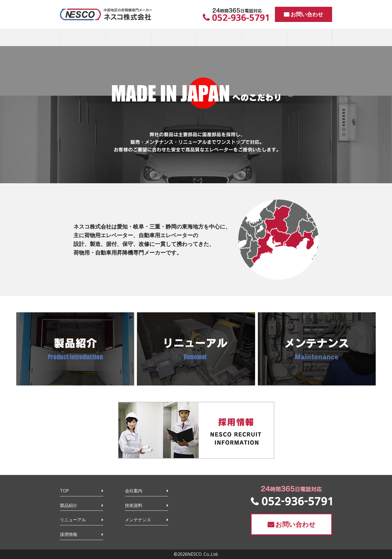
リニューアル (73, 520)
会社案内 (134, 491)
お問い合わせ (307, 14)
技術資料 (134, 505)
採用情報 (69, 534)
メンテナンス (138, 520)
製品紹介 (69, 505)
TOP (64, 491)
